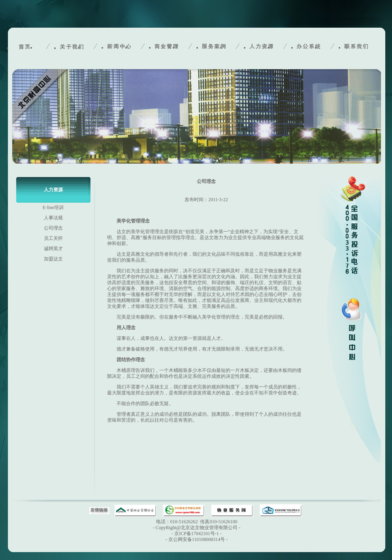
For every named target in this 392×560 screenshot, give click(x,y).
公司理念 (53, 228)
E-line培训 (53, 207)
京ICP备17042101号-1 (197, 534)
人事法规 (53, 218)
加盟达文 (53, 259)
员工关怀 (53, 238)
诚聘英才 (53, 249)
